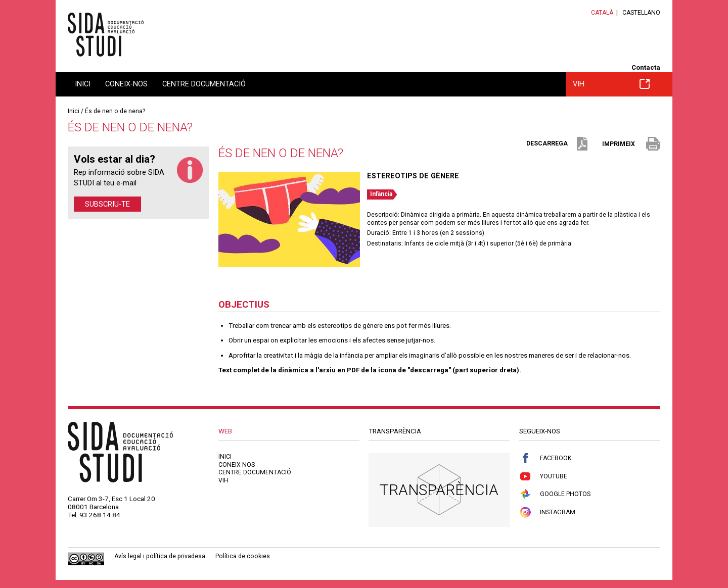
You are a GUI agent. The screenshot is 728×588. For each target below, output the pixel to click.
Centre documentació (204, 84)
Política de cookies (243, 556)
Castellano (641, 13)
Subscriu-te (107, 204)
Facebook (545, 458)
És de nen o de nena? (115, 111)
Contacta (646, 67)
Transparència (439, 490)
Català (602, 13)
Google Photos (555, 494)
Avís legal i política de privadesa (160, 556)
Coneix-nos (126, 84)
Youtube (543, 477)
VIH (611, 84)
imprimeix (631, 144)
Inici (83, 84)
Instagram (547, 512)
